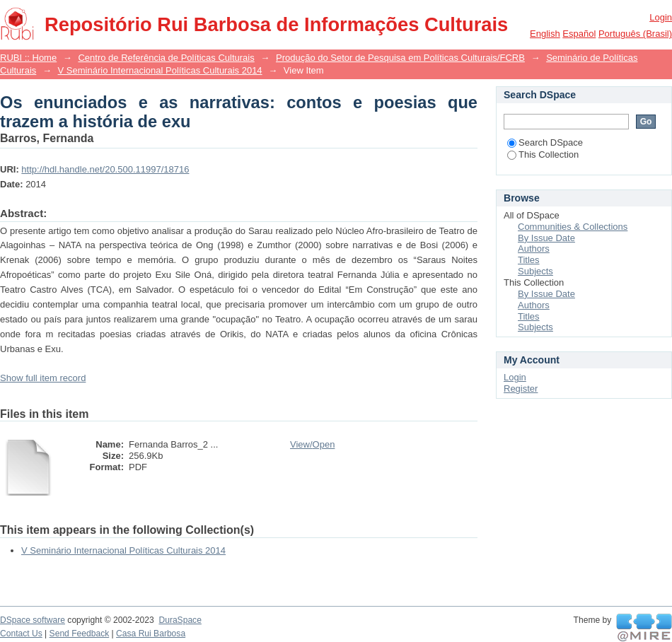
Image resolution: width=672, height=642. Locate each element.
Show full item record (43, 378)
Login (661, 17)
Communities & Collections (573, 227)
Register (521, 389)
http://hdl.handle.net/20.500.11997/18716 (105, 169)
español (579, 34)
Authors (534, 249)
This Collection (543, 154)
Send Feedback (80, 634)
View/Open (312, 444)
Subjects (535, 271)
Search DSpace (545, 142)
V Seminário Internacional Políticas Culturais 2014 (160, 70)
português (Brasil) (635, 34)
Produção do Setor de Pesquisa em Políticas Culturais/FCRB (400, 58)
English (545, 34)
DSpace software (33, 620)
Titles (529, 260)
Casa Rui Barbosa (151, 634)
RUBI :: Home (28, 58)
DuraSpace (180, 620)
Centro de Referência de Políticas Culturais (166, 58)
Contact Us (21, 634)
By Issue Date (546, 238)
